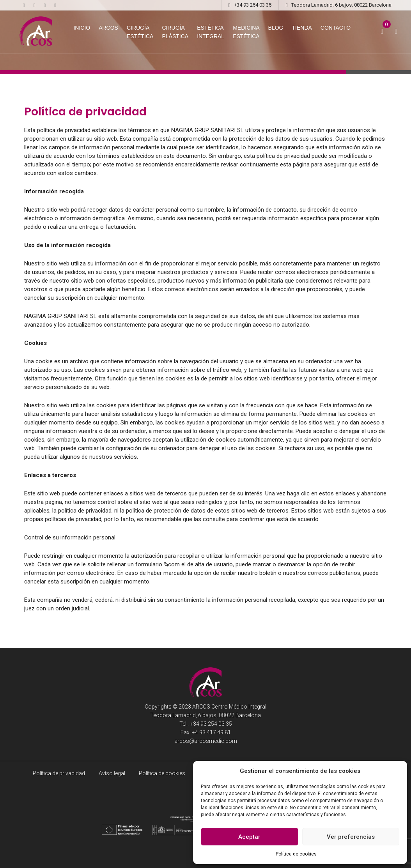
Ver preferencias (351, 837)
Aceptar (249, 837)
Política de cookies (296, 854)
